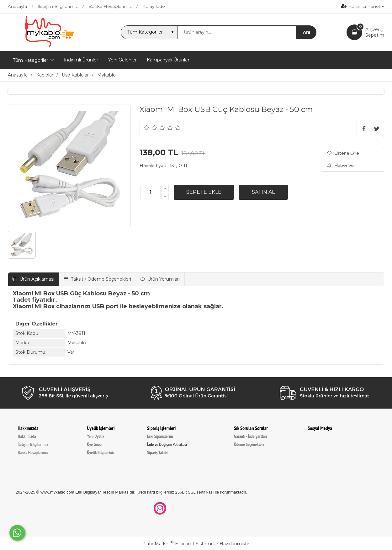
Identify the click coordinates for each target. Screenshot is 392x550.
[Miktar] (151, 193)
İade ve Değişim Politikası (167, 444)
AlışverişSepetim (375, 32)
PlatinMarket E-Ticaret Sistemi (177, 544)
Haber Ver (341, 165)
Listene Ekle (343, 153)
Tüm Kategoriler (31, 60)
